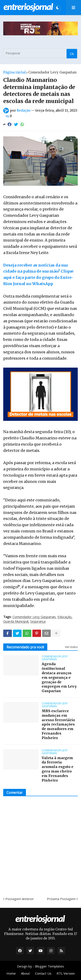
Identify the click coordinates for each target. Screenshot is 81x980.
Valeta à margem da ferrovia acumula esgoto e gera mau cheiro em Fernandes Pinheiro (58, 769)
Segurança (38, 621)
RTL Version (66, 973)
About (25, 973)
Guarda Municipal (16, 621)
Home (11, 973)
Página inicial (14, 72)
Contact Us (43, 973)
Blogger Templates (49, 966)
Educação (64, 617)
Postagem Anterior (20, 899)
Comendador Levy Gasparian (52, 72)
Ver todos (71, 647)
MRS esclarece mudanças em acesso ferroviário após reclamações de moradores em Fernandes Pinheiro (58, 724)
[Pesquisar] (40, 53)
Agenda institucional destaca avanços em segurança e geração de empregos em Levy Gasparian (59, 677)
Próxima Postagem (61, 899)
